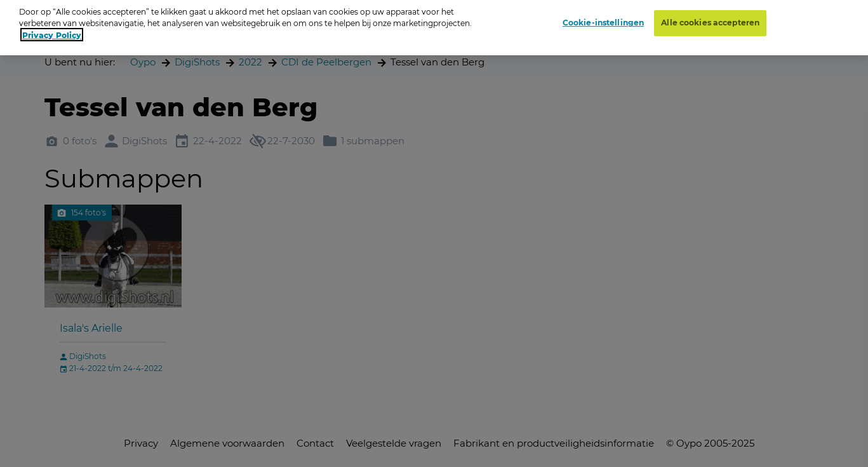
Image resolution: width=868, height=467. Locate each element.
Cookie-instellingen (603, 18)
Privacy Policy (52, 30)
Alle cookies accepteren (710, 18)
